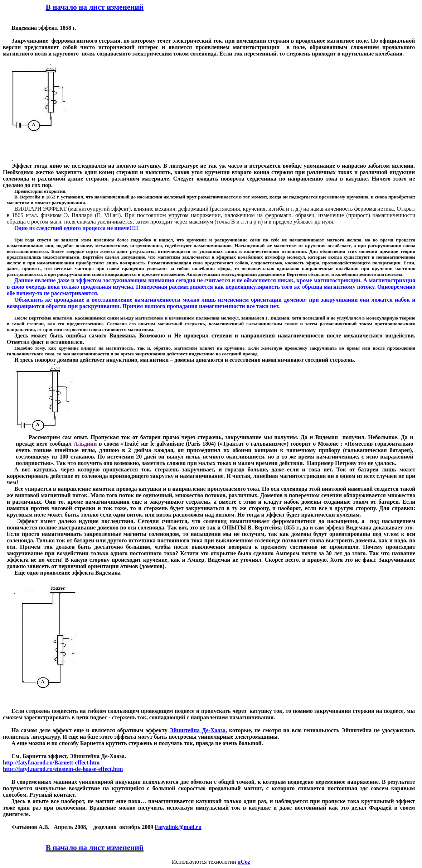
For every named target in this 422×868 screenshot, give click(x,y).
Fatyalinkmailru (178, 827)
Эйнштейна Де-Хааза (198, 730)
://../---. (63, 769)
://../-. (51, 763)
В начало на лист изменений (95, 7)
